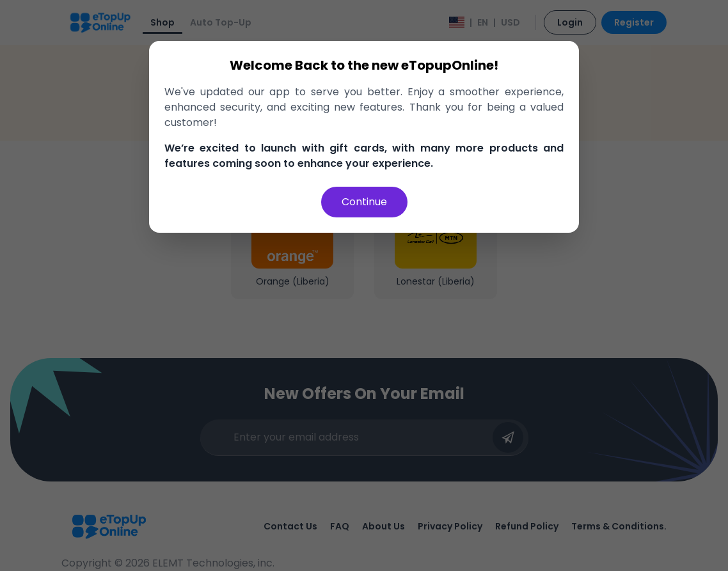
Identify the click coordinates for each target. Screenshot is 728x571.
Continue (364, 202)
